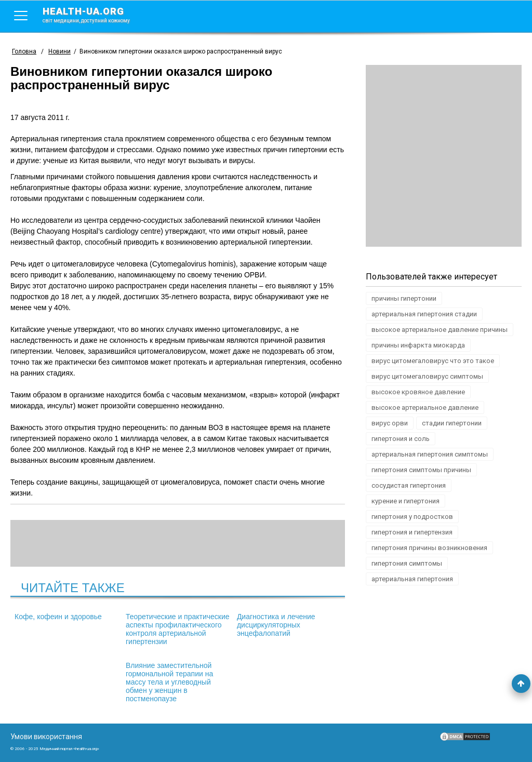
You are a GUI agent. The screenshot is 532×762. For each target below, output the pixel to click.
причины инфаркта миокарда (418, 345)
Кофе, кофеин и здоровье (58, 617)
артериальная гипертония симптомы (430, 454)
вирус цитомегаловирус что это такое (433, 361)
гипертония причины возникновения (429, 548)
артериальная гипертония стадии (424, 314)
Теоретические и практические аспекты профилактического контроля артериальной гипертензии (178, 629)
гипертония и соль (401, 439)
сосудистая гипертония (409, 485)
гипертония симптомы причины (421, 470)
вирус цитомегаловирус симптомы (427, 376)
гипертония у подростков (412, 517)
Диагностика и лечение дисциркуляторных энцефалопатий (276, 625)
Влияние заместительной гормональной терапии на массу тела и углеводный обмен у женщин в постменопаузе (169, 682)
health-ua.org (95, 15)
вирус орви (390, 423)
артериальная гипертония (412, 579)
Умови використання (46, 737)
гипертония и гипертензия (412, 532)
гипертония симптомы (407, 563)
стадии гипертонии (452, 423)
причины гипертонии (404, 298)
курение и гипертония (405, 501)
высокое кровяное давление (418, 392)
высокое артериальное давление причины (440, 330)
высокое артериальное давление (425, 407)
